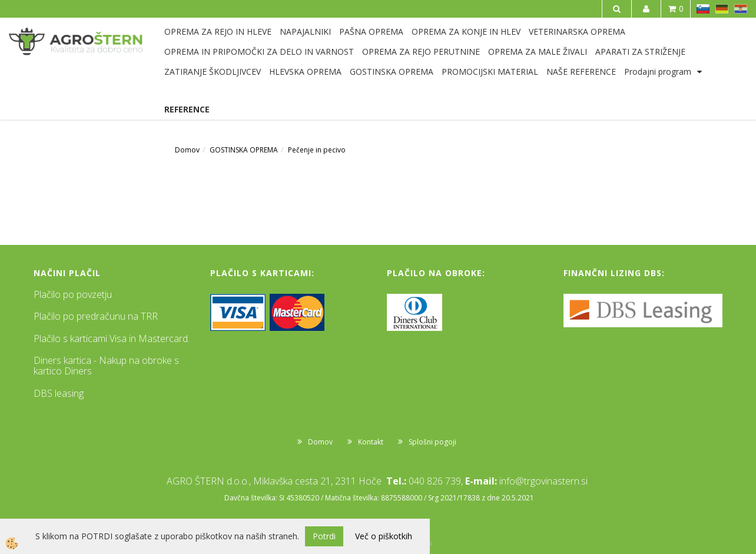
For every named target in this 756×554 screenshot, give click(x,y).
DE (722, 9)
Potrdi (324, 536)
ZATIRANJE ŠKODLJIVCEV (213, 72)
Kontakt (371, 442)
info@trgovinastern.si (543, 481)
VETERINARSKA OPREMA (577, 31)
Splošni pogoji (432, 442)
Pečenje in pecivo (317, 150)
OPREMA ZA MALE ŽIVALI (538, 52)
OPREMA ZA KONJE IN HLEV (466, 31)
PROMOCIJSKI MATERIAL (490, 72)
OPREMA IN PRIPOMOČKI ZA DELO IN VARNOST (259, 52)
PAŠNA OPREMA (371, 31)
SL (703, 9)
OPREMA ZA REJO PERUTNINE (421, 52)
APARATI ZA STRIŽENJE (640, 52)
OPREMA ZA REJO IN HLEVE (218, 31)
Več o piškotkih (384, 536)
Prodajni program (658, 72)
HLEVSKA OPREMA (305, 72)
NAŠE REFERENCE (581, 72)
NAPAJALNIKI (305, 31)
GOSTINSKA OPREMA (392, 72)
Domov (187, 150)
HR (741, 9)
